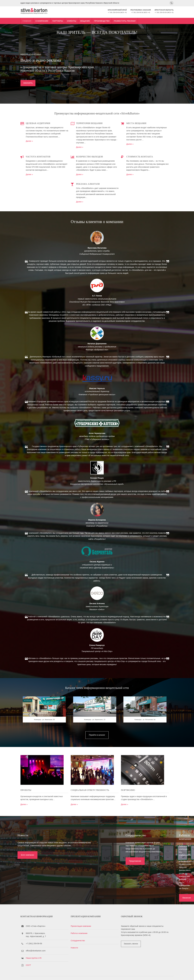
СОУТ (39, 956)
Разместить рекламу (135, 18)
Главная (38, 18)
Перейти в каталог (97, 764)
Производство (113, 18)
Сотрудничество (83, 932)
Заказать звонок (132, 935)
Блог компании (20, 879)
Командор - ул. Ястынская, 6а (142, 751)
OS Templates (158, 974)
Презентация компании (87, 917)
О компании (52, 18)
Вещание (96, 18)
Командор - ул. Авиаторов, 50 (52, 751)
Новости (80, 939)
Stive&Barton (63, 974)
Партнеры (68, 18)
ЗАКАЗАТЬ (39, 87)
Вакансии (147, 882)
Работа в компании (85, 924)
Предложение (84, 882)
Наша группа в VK (44, 949)
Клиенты (82, 18)
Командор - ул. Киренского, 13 (97, 751)
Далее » (40, 146)
